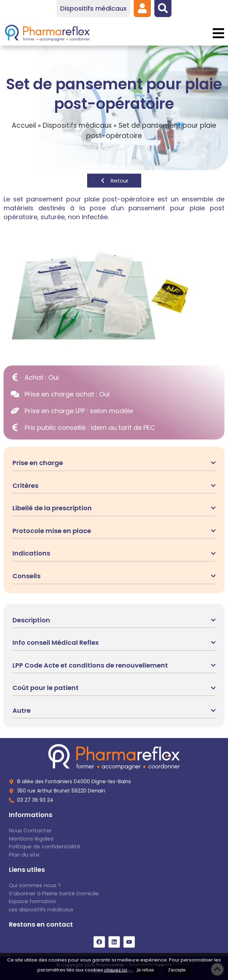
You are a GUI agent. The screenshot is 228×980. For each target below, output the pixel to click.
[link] (142, 8)
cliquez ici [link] (116, 970)
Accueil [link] (24, 125)
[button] (218, 33)
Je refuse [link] (145, 970)
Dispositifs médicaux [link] (77, 125)
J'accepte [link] (177, 970)
